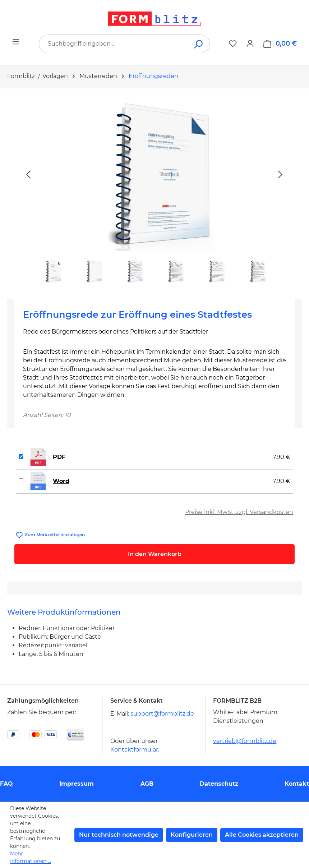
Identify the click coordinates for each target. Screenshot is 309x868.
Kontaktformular (134, 750)
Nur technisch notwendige (119, 835)
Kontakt (297, 784)
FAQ (6, 784)
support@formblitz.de (162, 714)
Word (61, 481)
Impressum (77, 784)
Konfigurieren (192, 835)
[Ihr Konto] (250, 43)
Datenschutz (219, 784)
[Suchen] (199, 44)
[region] (154, 191)
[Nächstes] (280, 174)
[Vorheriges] (28, 174)
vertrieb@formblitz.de (245, 741)
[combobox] (114, 44)
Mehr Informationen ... (31, 857)
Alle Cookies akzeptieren (262, 835)
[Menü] (16, 42)
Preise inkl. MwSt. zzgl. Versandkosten (239, 512)
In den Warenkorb (155, 554)
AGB (147, 784)
